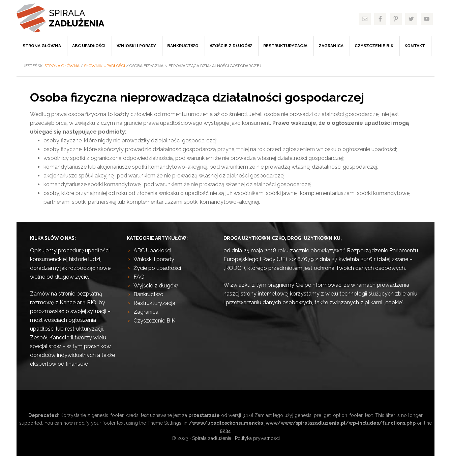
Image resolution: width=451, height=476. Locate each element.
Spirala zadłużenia (67, 18)
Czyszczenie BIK (154, 321)
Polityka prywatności (257, 438)
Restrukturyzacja (154, 303)
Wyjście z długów (156, 286)
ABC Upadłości (152, 250)
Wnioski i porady (154, 259)
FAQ (139, 277)
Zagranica (146, 312)
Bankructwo (148, 294)
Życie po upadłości (157, 268)
